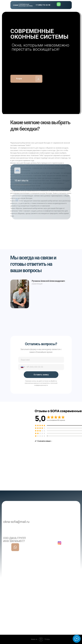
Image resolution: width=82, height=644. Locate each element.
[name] (41, 360)
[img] (15, 547)
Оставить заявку (41, 375)
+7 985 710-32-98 (30, 536)
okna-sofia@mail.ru (16, 522)
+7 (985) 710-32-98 (43, 5)
